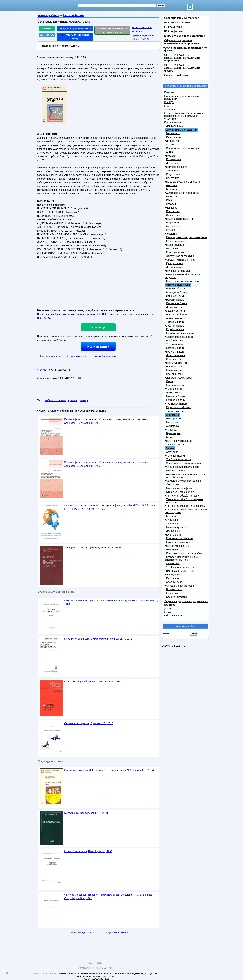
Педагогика (173, 178)
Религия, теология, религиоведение (187, 237)
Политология (174, 159)
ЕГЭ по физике (173, 32)
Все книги (170, 605)
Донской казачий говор (179, 378)
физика (73, 400)
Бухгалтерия (173, 433)
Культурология (175, 263)
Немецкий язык (175, 300)
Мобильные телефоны (179, 488)
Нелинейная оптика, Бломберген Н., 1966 (88, 851)
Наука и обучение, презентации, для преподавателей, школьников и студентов (185, 116)
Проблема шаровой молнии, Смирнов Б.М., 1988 (92, 682)
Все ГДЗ (169, 102)
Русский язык (174, 137)
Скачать (47, 28)
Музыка (171, 230)
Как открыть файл (142, 27)
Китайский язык (175, 385)
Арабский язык (175, 341)
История (171, 204)
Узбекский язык (175, 326)
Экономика (172, 426)
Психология (173, 211)
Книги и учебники (174, 122)
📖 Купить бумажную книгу (75, 28)
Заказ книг (172, 520)
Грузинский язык (176, 396)
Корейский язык (175, 329)
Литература (173, 141)
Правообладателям (105, 356)
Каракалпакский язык (178, 407)
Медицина (172, 550)
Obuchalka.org (45, 974)
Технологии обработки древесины (186, 506)
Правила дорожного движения (184, 182)
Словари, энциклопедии (180, 586)
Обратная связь (173, 616)
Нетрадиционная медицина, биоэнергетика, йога (182, 558)
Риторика (172, 197)
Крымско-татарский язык (180, 333)
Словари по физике (176, 75)
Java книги (172, 524)
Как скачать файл (50, 356)
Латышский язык (176, 355)
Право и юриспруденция (180, 219)
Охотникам (172, 485)
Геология (171, 516)
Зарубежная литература (180, 256)
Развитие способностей (180, 538)
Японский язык (175, 374)
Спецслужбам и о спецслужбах (184, 553)
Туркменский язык (176, 404)
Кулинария (172, 593)
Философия (173, 215)
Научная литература (178, 271)
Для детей (172, 163)
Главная (169, 93)
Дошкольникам (175, 126)
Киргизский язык (176, 400)
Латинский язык (175, 307)
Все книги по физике (177, 23)
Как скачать (138, 32)
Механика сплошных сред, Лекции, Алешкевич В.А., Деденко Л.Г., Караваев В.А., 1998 (111, 602)
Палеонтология (175, 245)
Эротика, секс (174, 582)
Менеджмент (174, 419)
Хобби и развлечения (178, 459)
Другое (168, 609)
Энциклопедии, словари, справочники (186, 601)
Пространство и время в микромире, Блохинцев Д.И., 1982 (98, 639)
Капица (84, 400)
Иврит (170, 381)
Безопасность (174, 589)
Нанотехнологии (176, 471)
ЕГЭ (167, 106)
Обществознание (176, 241)
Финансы (171, 430)
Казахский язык (175, 348)
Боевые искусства (177, 597)
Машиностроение (176, 527)
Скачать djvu (98, 327)
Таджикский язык (176, 411)
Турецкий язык (174, 344)
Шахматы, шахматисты (179, 542)
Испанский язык (175, 296)
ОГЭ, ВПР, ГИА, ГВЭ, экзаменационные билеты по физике (182, 68)
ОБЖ (169, 200)
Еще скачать (47, 35)
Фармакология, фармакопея (182, 467)
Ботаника (171, 189)
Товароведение (175, 445)
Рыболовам (173, 578)
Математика (173, 133)
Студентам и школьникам (181, 260)
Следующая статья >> (116, 933)
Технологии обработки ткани (183, 496)
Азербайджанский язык (179, 337)
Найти (168, 612)
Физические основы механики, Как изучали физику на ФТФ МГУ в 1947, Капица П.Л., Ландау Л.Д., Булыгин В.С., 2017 (110, 507)
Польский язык (175, 359)
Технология (173, 171)
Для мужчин (173, 575)
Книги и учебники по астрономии (185, 36)
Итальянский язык (177, 303)
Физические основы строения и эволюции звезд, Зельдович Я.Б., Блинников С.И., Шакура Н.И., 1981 (108, 897)
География (172, 249)
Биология (172, 156)
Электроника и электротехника (184, 463)
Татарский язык (175, 322)
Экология (171, 234)
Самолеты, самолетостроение (184, 481)
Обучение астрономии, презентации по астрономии (182, 42)
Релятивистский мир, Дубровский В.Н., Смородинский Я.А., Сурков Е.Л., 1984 (109, 770)
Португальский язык (178, 363)
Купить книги (98, 346)
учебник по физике (55, 400)
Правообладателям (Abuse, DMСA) (143, 37)
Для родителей (175, 267)
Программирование (177, 546)
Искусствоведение (177, 167)
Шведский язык (175, 370)
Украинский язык (176, 311)
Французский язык (177, 292)
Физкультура (173, 226)
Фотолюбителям (175, 456)
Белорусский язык (177, 315)
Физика (170, 145)
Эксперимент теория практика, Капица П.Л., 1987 (93, 548)
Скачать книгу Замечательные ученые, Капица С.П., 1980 (72, 314)
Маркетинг (172, 422)
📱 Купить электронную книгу (75, 37)
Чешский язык (174, 367)
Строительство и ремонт (180, 492)
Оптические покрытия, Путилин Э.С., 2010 (89, 723)
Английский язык (176, 289)
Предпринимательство (179, 441)
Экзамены (170, 110)
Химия (170, 152)
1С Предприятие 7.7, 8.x (180, 567)
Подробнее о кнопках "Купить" (61, 46)
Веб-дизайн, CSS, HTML (180, 571)
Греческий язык (175, 352)
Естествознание (175, 252)
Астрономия (173, 223)
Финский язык (174, 389)
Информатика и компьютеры (183, 148)
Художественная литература (183, 193)
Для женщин (173, 531)
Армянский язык (175, 318)
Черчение (172, 208)
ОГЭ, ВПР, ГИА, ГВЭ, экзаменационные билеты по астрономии (182, 58)
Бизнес (170, 437)
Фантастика (173, 563)
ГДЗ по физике (173, 27)
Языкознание (174, 393)
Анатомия (172, 185)
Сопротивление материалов (182, 18)
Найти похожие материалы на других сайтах (112, 30)
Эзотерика (172, 452)
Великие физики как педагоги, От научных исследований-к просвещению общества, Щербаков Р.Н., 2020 (106, 421)
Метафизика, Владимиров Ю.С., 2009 (86, 813)
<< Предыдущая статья (81, 933)
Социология (173, 174)
